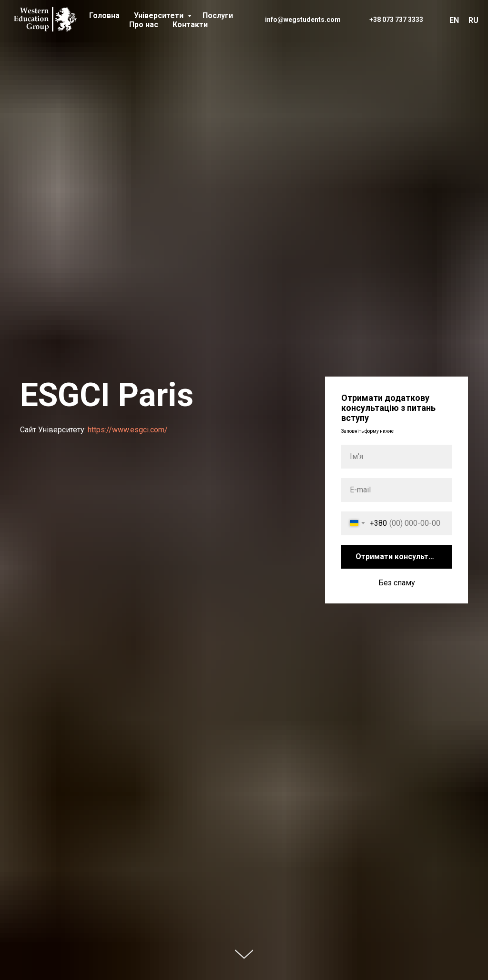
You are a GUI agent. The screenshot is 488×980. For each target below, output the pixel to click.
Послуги (218, 15)
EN (454, 20)
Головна (104, 15)
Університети (160, 15)
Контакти (190, 25)
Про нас (144, 25)
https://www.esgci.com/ (128, 430)
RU (473, 20)
